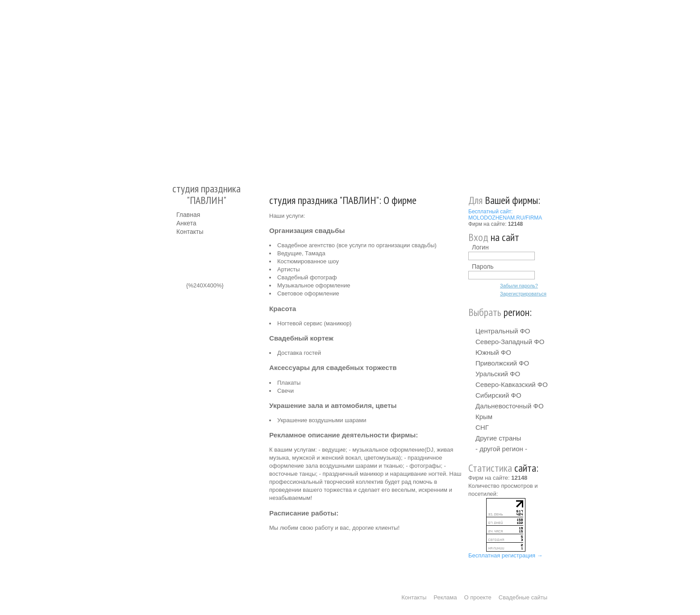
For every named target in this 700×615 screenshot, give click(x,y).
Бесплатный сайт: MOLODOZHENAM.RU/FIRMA (505, 215)
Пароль (483, 266)
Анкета (186, 223)
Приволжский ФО (502, 363)
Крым (484, 417)
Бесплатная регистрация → (506, 555)
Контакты (190, 232)
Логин (480, 247)
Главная (188, 215)
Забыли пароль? (519, 286)
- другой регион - (501, 449)
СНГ (482, 427)
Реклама (445, 597)
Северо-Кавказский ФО (512, 384)
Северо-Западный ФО (510, 342)
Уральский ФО (498, 374)
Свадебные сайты (523, 597)
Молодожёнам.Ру (180, 87)
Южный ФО (493, 352)
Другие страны (498, 438)
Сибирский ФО (498, 395)
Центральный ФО (503, 331)
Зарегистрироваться (523, 294)
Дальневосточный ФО (510, 406)
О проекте (478, 597)
